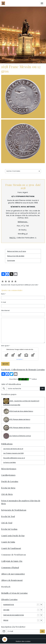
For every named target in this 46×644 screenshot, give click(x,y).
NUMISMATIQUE (9, 605)
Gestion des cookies (23, 641)
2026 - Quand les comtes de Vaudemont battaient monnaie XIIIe (21, 402)
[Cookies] (5, 639)
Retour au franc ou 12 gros (17, 251)
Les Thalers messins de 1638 (13, 453)
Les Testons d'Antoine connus (17, 436)
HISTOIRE (6, 610)
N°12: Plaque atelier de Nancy (17, 420)
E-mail (4, 302)
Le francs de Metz (10, 462)
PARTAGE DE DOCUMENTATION (14, 615)
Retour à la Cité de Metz (16, 256)
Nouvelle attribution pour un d (14, 458)
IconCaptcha (19, 359)
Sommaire (11, 260)
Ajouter (5, 364)
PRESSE (6, 620)
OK (42, 389)
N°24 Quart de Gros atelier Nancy (18, 411)
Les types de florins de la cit (13, 449)
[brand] (4, 3)
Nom (3, 294)
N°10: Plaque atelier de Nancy (17, 428)
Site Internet (5, 310)
